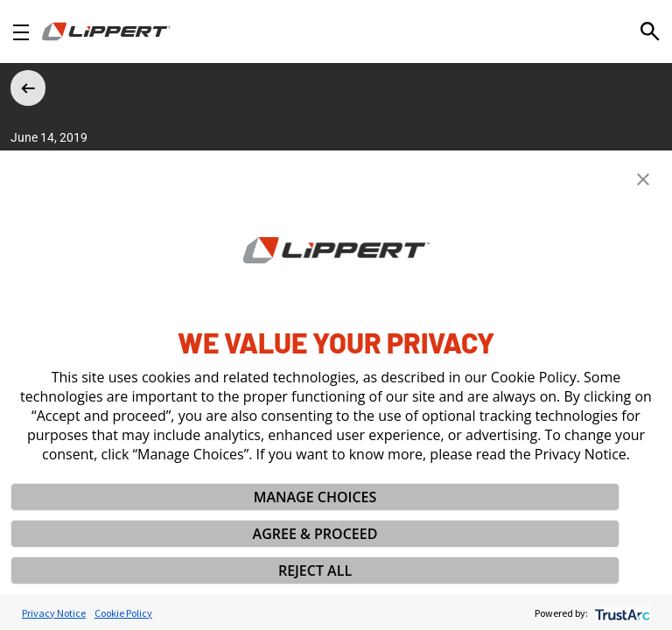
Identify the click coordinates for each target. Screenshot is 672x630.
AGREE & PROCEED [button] (315, 534)
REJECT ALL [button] (315, 570)
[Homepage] (106, 31)
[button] (643, 179)
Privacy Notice (54, 613)
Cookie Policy (123, 613)
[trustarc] (621, 613)
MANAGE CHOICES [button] (315, 497)
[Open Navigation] (21, 32)
